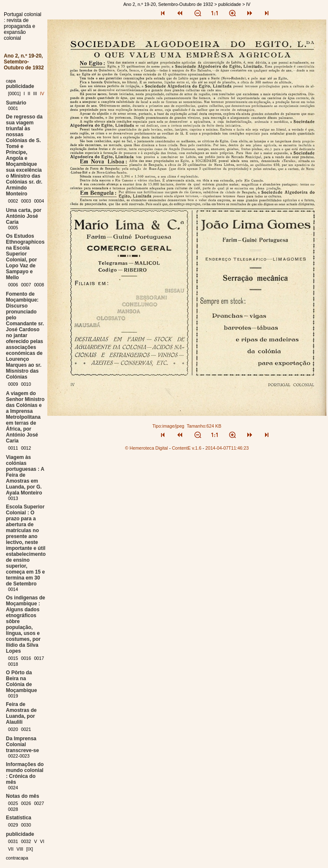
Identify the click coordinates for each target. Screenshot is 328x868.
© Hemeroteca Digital (146, 448)
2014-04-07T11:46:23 (227, 448)
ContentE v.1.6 (187, 448)
